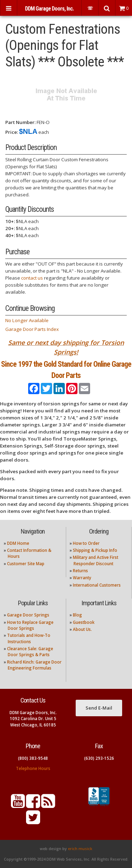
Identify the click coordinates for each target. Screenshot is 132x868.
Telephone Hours (33, 768)
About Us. (82, 629)
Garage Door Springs (28, 615)
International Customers (97, 585)
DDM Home (18, 543)
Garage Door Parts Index (32, 329)
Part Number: (20, 122)
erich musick (80, 849)
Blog (77, 615)
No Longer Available (27, 320)
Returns (80, 571)
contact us (32, 278)
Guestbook (84, 622)
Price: (12, 132)
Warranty (82, 578)
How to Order (86, 543)
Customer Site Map (26, 564)
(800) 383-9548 (33, 758)
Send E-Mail (99, 708)
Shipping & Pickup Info (95, 550)
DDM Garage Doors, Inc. (49, 9)
